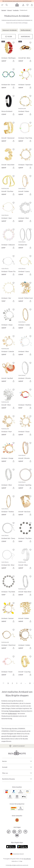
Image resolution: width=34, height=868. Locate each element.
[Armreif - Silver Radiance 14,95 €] (9, 399)
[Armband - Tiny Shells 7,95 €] (9, 586)
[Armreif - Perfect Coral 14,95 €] (26, 292)
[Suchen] (7, 5)
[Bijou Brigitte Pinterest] (25, 832)
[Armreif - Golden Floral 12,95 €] (26, 186)
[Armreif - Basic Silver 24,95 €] (26, 586)
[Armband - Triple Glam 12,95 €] (26, 159)
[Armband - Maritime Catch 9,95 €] (26, 399)
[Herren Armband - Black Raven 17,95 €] (9, 105)
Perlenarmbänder (15, 711)
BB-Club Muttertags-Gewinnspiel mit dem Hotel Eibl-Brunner (17, 1)
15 (30, 683)
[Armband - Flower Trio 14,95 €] (9, 266)
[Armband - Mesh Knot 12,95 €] (9, 639)
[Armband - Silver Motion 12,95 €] (9, 479)
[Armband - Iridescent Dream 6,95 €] (9, 239)
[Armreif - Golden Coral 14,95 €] (26, 613)
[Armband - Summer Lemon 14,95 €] (9, 613)
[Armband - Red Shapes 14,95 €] (9, 52)
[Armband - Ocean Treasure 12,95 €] (26, 426)
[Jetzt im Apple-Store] (11, 846)
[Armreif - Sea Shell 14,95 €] (9, 372)
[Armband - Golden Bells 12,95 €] (26, 639)
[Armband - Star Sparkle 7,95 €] (9, 292)
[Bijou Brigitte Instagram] (14, 832)
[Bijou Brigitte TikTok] (9, 832)
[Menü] (9, 37)
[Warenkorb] (32, 5)
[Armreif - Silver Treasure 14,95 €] (26, 559)
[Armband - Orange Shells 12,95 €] (9, 452)
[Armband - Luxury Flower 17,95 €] (26, 266)
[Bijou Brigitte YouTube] (17, 835)
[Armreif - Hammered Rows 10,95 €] (9, 132)
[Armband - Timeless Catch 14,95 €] (9, 506)
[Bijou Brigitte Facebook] (20, 832)
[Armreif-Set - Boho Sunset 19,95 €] (26, 52)
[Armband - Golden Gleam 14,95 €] (26, 319)
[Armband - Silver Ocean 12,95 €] (26, 346)
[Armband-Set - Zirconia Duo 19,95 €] (26, 239)
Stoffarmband (12, 713)
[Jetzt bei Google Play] (22, 846)
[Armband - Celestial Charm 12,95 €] (9, 346)
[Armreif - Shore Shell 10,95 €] (9, 159)
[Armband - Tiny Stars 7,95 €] (26, 532)
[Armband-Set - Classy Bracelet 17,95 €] (9, 532)
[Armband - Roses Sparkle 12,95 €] (26, 105)
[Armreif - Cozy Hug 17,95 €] (26, 666)
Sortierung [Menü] (25, 36)
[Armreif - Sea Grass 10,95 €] (26, 506)
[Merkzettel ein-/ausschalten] (14, 43)
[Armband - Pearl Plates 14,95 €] (9, 426)
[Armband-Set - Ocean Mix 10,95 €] (9, 79)
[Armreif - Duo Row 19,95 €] (9, 186)
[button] (23, 5)
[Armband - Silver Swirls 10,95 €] (26, 212)
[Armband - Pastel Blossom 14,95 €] (9, 666)
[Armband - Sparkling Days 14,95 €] (26, 479)
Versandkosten (27, 859)
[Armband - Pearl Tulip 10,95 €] (26, 132)
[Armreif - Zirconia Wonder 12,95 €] (26, 452)
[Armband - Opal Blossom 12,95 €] (9, 212)
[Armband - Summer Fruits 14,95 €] (26, 79)
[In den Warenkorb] (14, 61)
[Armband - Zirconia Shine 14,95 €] (26, 372)
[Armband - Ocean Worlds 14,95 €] (9, 319)
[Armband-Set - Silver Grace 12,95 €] (9, 559)
